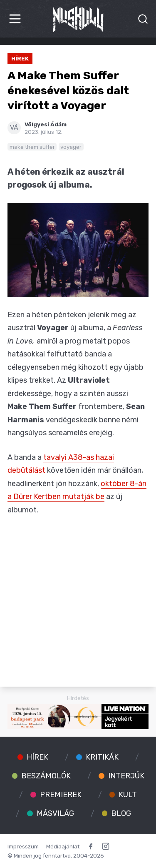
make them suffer (32, 147)
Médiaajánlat (63, 846)
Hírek (20, 58)
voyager (71, 147)
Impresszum (23, 846)
